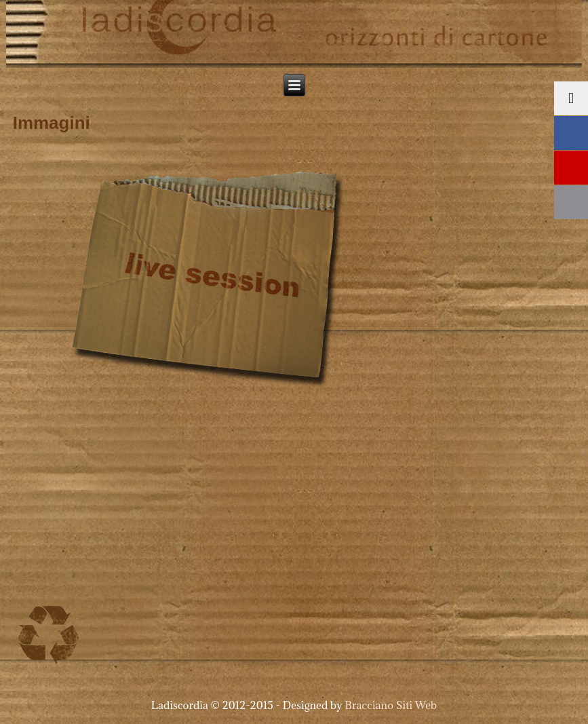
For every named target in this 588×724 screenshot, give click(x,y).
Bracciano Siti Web (391, 705)
